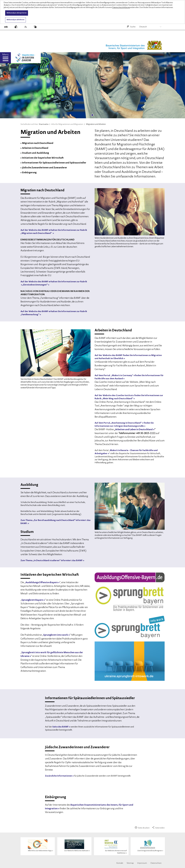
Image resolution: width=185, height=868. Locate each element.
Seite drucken (142, 828)
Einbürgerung (29, 173)
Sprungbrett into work (56, 635)
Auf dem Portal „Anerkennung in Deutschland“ (118, 423)
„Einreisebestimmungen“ (35, 285)
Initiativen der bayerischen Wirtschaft (43, 158)
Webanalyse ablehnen (15, 20)
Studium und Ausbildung (35, 153)
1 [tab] (92, 115)
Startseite (45, 124)
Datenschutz (156, 863)
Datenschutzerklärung (121, 8)
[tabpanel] (92, 86)
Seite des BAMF (60, 727)
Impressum (142, 863)
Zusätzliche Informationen (59, 776)
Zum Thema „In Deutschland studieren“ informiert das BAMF (52, 561)
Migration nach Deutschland (38, 143)
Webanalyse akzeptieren (17, 13)
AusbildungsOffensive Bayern (42, 583)
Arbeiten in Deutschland (35, 148)
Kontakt (120, 863)
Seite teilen (158, 828)
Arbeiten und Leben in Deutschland (134, 430)
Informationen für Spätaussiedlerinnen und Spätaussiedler (54, 163)
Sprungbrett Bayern (32, 600)
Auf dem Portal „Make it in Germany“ (114, 376)
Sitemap (130, 863)
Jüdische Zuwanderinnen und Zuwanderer (45, 168)
